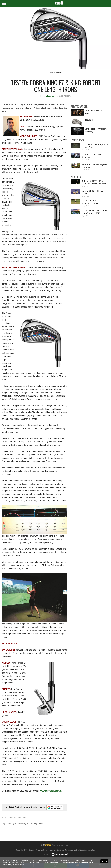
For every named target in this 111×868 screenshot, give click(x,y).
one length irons (37, 824)
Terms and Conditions (57, 850)
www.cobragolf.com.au (51, 791)
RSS (26, 850)
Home (51, 73)
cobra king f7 (23, 824)
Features (59, 73)
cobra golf (12, 824)
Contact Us (69, 850)
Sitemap (32, 850)
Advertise (92, 850)
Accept (104, 861)
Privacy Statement (42, 850)
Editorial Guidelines (81, 850)
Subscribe (20, 850)
